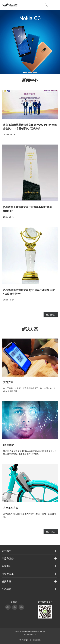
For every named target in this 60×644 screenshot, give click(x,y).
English (37, 640)
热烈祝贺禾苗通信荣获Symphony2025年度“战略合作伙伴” (29, 292)
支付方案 (8, 382)
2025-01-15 (8, 217)
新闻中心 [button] (29, 566)
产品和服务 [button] (29, 558)
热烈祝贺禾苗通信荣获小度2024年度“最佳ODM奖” (27, 209)
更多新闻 (51, 315)
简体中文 (24, 640)
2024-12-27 (9, 300)
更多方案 (51, 532)
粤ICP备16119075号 (30, 635)
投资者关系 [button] (29, 574)
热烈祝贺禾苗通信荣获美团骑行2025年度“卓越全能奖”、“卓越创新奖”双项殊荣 (30, 127)
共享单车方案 (11, 508)
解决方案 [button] (29, 581)
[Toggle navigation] (56, 5)
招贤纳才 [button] (29, 589)
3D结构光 (9, 445)
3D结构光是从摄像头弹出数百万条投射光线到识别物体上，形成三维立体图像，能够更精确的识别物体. (30, 453)
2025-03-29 (9, 135)
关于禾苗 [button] (29, 551)
